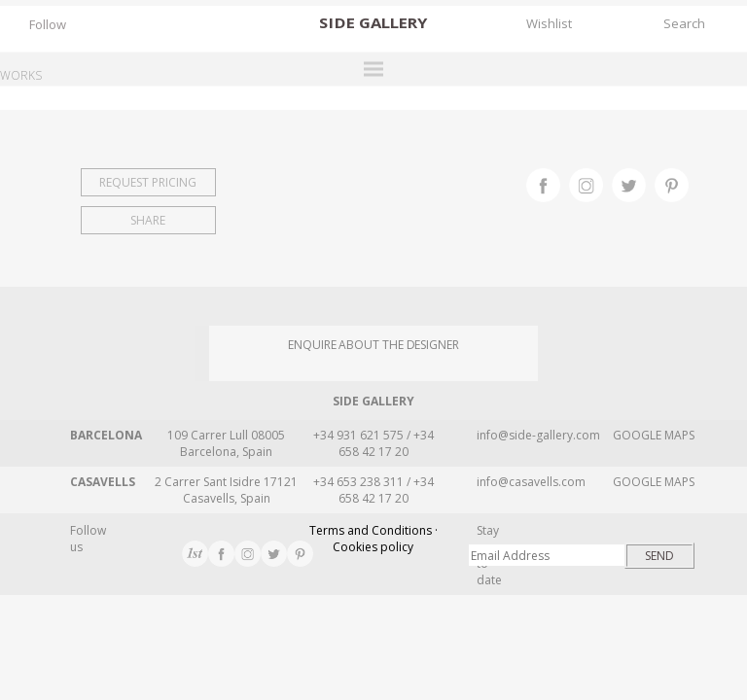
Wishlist (549, 23)
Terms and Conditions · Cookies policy (373, 539)
